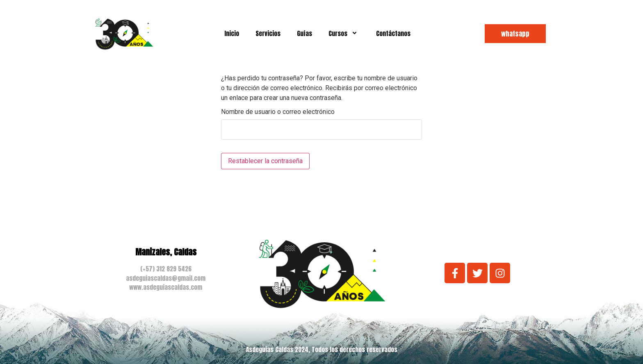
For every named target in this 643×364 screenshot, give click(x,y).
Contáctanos (393, 33)
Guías (304, 33)
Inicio (232, 33)
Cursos (344, 33)
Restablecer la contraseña (265, 161)
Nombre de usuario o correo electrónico (278, 112)
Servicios (268, 33)
